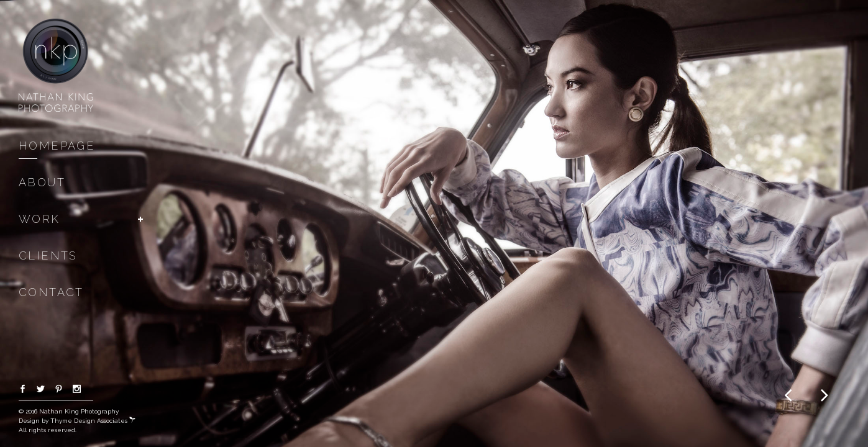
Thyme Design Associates (93, 421)
